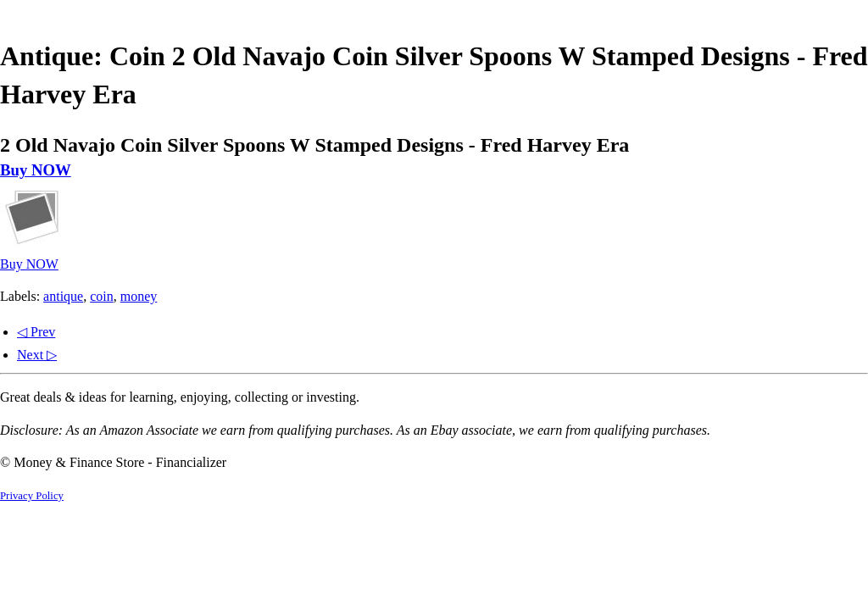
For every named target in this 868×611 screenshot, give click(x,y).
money (139, 296)
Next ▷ (37, 355)
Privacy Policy (32, 496)
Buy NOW (36, 170)
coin (102, 296)
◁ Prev (36, 332)
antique (63, 296)
